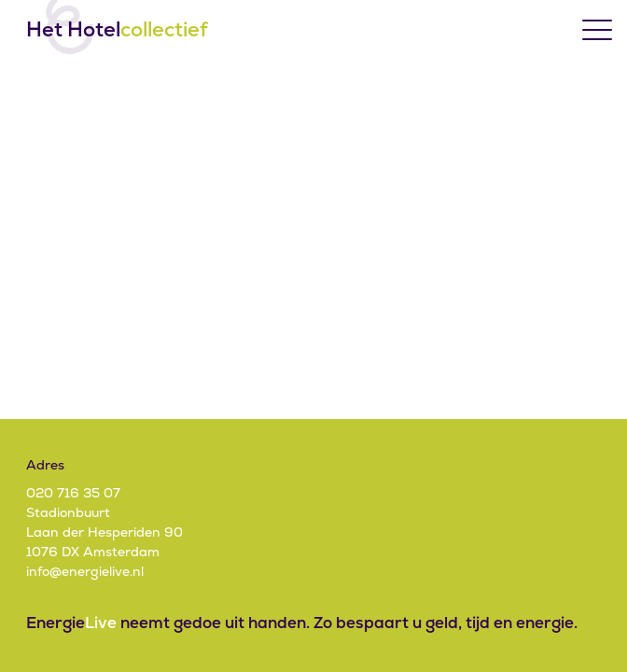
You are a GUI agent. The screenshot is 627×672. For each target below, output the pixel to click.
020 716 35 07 (73, 493)
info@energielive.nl (85, 571)
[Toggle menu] (597, 30)
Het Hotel (117, 30)
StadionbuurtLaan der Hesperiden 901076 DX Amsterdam (104, 532)
